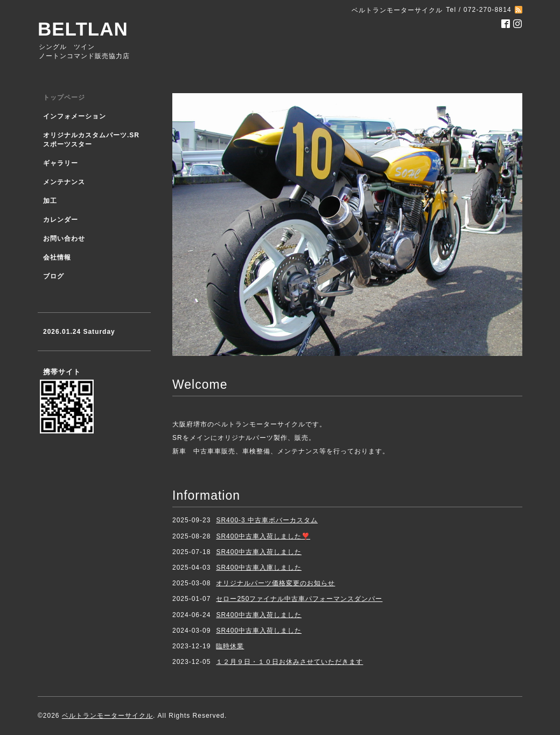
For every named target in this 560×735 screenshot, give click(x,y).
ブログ (54, 276)
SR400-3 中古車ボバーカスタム (267, 520)
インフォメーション (75, 116)
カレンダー (61, 220)
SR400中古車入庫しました (259, 568)
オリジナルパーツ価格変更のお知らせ (275, 583)
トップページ (64, 97)
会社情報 (57, 257)
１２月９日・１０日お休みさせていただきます (289, 662)
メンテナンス (64, 182)
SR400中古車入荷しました (259, 552)
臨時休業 (230, 646)
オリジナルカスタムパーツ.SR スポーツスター (91, 140)
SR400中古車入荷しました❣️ (263, 536)
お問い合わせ (64, 239)
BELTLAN (83, 29)
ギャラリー (61, 163)
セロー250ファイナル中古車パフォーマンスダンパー (299, 599)
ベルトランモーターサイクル (107, 716)
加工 (50, 201)
